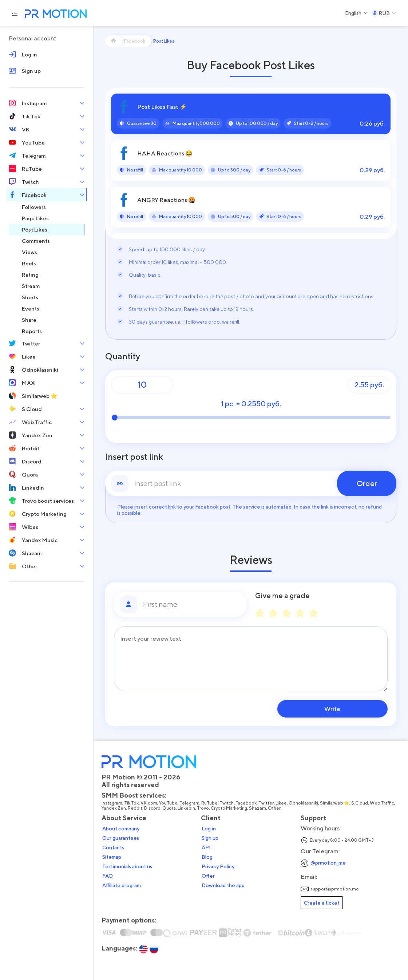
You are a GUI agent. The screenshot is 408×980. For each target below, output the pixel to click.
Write (341, 709)
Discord (152, 808)
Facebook (246, 803)
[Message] (251, 659)
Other (274, 808)
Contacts (113, 847)
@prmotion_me (328, 863)
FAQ (108, 876)
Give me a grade (282, 596)
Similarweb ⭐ (335, 803)
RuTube (209, 803)
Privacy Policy (218, 866)
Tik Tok (131, 803)
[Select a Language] (356, 13)
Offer (208, 876)
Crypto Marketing (229, 808)
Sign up (210, 838)
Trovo (203, 808)
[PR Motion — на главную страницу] (54, 14)
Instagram (112, 803)
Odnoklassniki (303, 803)
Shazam (258, 808)
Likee (281, 803)
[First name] (192, 604)
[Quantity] (142, 385)
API (206, 847)
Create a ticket (322, 903)
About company (121, 829)
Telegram (189, 803)
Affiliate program (122, 885)
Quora (169, 808)
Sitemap (112, 857)
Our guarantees (121, 838)
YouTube (168, 803)
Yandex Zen (114, 808)
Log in (209, 829)
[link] (251, 483)
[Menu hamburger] (15, 13)
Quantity (123, 356)
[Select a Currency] (384, 13)
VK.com (149, 803)
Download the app (223, 885)
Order (367, 483)
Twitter (266, 803)
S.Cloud (360, 803)
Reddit (135, 808)
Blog (207, 857)
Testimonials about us (127, 866)
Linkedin (186, 808)
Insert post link (134, 457)
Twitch (227, 803)
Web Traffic (382, 803)
